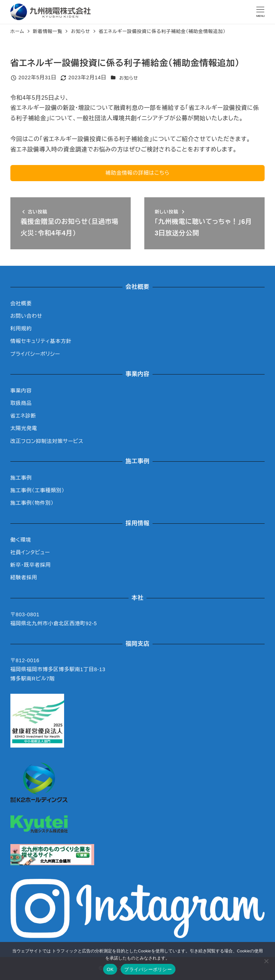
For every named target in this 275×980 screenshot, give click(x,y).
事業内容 (21, 391)
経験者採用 (24, 578)
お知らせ (129, 78)
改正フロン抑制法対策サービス (47, 441)
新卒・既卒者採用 (31, 565)
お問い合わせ (26, 316)
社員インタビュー (30, 552)
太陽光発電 (24, 428)
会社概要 (21, 303)
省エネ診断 (23, 416)
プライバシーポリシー (35, 354)
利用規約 (21, 329)
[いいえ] (266, 961)
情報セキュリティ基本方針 (41, 341)
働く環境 (21, 540)
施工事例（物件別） (32, 503)
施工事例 (21, 478)
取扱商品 (21, 403)
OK (110, 969)
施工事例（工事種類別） (37, 490)
